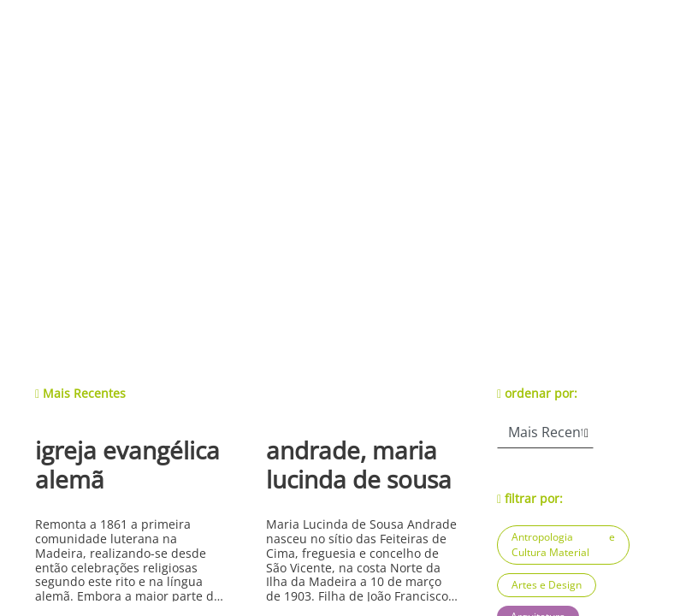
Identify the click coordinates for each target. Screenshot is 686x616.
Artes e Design (547, 585)
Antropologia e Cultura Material (563, 545)
